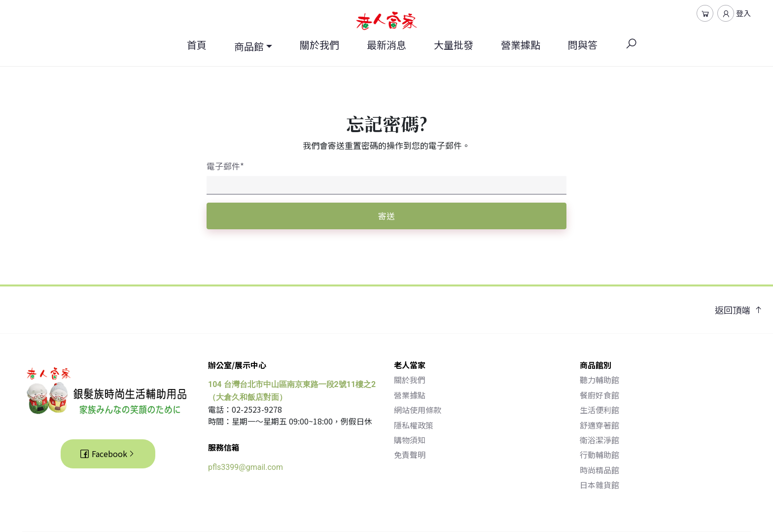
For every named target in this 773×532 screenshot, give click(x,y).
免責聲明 (410, 455)
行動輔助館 (599, 455)
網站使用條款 (418, 410)
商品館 (249, 46)
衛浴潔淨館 (599, 440)
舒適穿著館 (599, 425)
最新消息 (386, 45)
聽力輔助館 (599, 380)
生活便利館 (599, 410)
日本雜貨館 (599, 485)
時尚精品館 (599, 470)
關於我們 (319, 45)
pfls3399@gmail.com (246, 467)
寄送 (386, 216)
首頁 (197, 45)
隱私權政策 (414, 425)
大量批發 (454, 45)
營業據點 (521, 45)
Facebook (108, 454)
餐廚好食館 (599, 395)
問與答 (583, 45)
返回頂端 (739, 310)
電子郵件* (225, 166)
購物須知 (410, 440)
